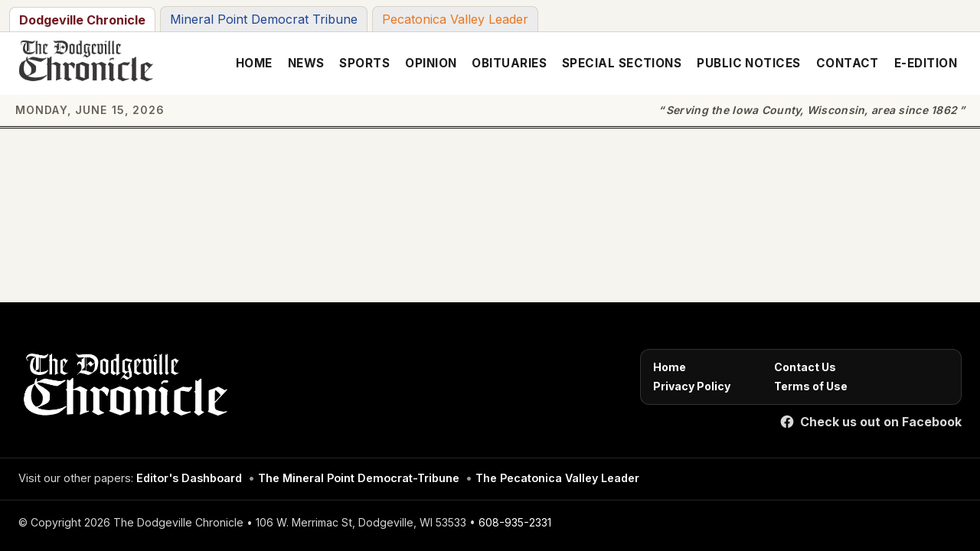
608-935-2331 (515, 522)
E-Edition (926, 63)
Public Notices (748, 63)
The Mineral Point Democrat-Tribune (359, 478)
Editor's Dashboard (189, 478)
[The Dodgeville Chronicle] (84, 64)
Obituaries (509, 63)
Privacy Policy (692, 386)
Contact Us (805, 367)
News (306, 63)
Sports (364, 63)
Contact (848, 63)
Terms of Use (811, 386)
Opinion (431, 63)
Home (254, 63)
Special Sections (622, 63)
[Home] (123, 389)
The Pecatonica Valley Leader (557, 478)
